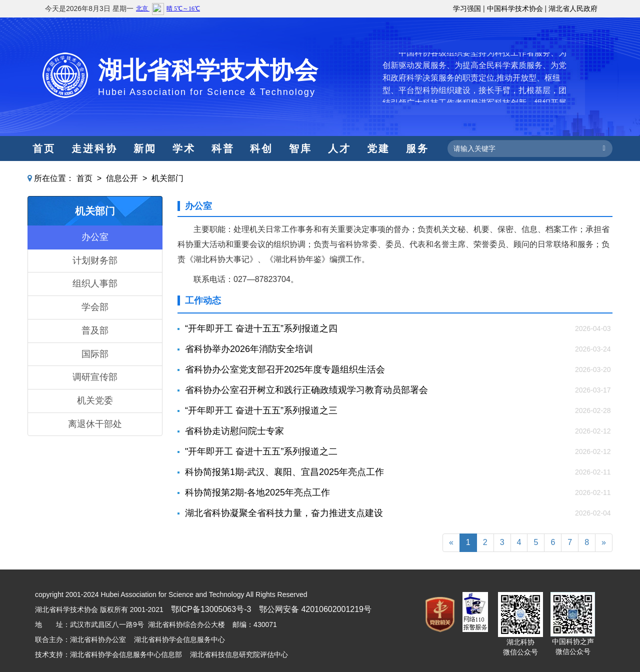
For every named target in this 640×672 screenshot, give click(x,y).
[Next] (604, 543)
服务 (417, 148)
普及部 (95, 330)
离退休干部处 (95, 424)
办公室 (95, 237)
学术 (184, 148)
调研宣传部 (95, 377)
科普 (223, 148)
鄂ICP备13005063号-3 (211, 609)
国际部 (95, 354)
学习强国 (467, 8)
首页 (44, 148)
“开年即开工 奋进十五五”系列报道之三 (261, 410)
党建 (378, 148)
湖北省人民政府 (573, 8)
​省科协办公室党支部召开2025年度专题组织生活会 (285, 369)
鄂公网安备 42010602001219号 (315, 609)
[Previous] (451, 543)
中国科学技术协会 (515, 8)
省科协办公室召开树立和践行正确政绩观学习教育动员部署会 (306, 390)
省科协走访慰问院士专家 (234, 431)
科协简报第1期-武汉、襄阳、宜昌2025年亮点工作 (284, 472)
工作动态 (203, 300)
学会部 (95, 307)
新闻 (145, 148)
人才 (339, 148)
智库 (300, 148)
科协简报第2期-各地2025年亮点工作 (257, 492)
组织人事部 (95, 283)
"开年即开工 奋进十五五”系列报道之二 (261, 451)
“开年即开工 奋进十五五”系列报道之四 (261, 328)
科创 (261, 148)
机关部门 (167, 178)
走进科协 (94, 148)
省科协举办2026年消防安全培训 (249, 349)
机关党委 (95, 400)
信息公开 (122, 178)
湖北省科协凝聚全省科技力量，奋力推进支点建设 (284, 513)
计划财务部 (95, 260)
